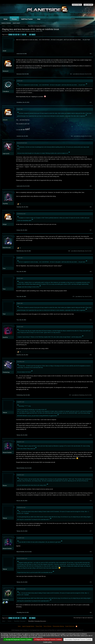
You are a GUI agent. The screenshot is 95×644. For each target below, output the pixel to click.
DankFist (5, 337)
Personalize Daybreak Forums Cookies (78, 639)
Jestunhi (5, 120)
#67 (91, 230)
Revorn (5, 485)
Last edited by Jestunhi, (83, 136)
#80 (91, 612)
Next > (33, 35)
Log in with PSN (88, 5)
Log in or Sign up (77, 5)
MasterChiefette (7, 452)
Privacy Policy (39, 626)
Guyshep (5, 204)
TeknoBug (6, 600)
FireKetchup (6, 372)
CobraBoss (6, 91)
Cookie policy (47, 642)
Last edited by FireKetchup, (82, 395)
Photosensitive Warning (58, 626)
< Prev (10, 35)
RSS (76, 626)
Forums (14, 19)
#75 (91, 468)
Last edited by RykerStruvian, (81, 251)
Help (39, 19)
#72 (91, 355)
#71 (91, 320)
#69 (91, 272)
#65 (91, 186)
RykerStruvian (7, 248)
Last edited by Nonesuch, (82, 74)
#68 (69, 251)
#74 (91, 435)
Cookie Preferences (70, 626)
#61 (91, 54)
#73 (70, 395)
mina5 (4, 51)
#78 (91, 552)
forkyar (5, 224)
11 (30, 35)
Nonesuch (6, 71)
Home (5, 19)
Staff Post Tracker (27, 19)
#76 (91, 501)
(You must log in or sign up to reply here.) (83, 618)
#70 (73, 296)
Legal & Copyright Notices (28, 626)
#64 (72, 136)
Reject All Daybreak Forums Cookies (48, 639)
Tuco (4, 268)
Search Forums (6, 23)
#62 (71, 74)
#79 (91, 582)
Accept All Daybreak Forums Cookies (18, 639)
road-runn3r (6, 154)
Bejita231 (33, 31)
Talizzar (5, 413)
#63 (91, 102)
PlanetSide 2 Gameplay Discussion (17, 31)
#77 (91, 531)
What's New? (16, 23)
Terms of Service (47, 626)
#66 (91, 207)
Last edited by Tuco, (83, 296)
